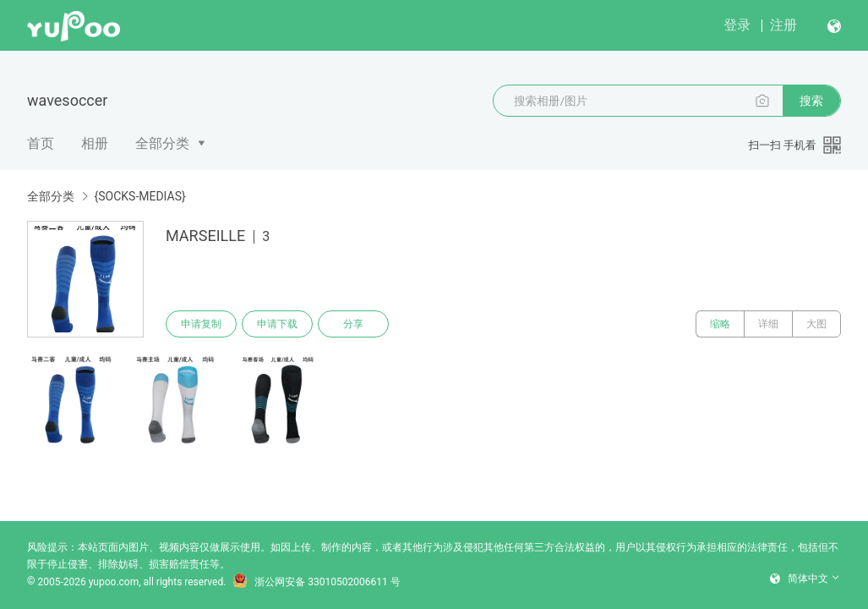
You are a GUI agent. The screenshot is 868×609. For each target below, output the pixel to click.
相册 (95, 143)
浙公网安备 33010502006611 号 (316, 582)
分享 (353, 324)
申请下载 (277, 324)
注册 (783, 25)
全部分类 (162, 143)
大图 (816, 324)
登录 (737, 25)
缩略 (720, 324)
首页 (41, 143)
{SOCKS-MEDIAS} (139, 196)
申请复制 (201, 324)
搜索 (811, 101)
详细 (768, 324)
